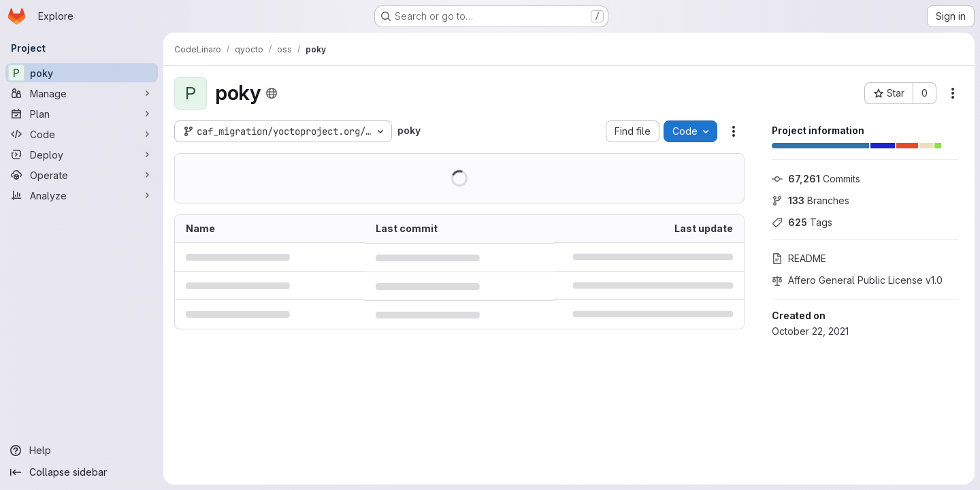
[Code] (82, 134)
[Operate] (82, 175)
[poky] (82, 73)
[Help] (82, 451)
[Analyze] (82, 195)
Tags (802, 222)
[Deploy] (82, 154)
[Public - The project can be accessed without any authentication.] (272, 93)
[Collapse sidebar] (82, 472)
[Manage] (82, 93)
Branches (811, 200)
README (799, 258)
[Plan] (82, 114)
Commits (816, 179)
